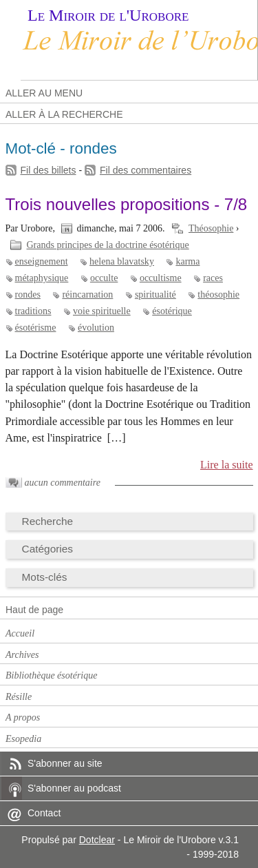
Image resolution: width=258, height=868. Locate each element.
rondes (28, 294)
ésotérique (172, 311)
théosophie (218, 294)
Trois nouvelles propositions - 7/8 (127, 204)
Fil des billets (49, 170)
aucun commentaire (63, 483)
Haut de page (34, 610)
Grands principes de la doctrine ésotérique (108, 245)
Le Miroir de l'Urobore (108, 15)
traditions (33, 311)
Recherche (48, 521)
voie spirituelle (102, 311)
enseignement (42, 261)
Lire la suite (227, 465)
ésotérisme (36, 328)
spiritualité (155, 294)
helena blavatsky (122, 261)
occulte (104, 278)
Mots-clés (45, 577)
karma (187, 261)
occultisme (161, 278)
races (213, 278)
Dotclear (97, 840)
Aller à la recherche (64, 114)
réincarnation (87, 294)
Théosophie (211, 228)
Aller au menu (44, 93)
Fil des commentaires (146, 170)
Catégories (48, 549)
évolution (96, 328)
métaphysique (42, 278)
